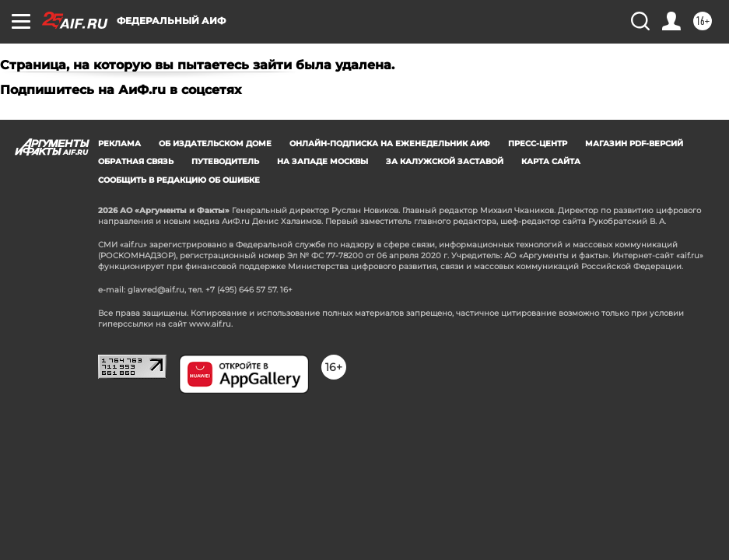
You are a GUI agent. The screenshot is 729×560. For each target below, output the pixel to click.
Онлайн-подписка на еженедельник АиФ (390, 143)
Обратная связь (136, 161)
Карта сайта (551, 161)
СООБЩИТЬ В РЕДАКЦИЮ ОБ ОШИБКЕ (179, 180)
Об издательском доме (215, 143)
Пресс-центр (538, 143)
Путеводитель (225, 161)
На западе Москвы (322, 161)
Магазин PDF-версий (634, 143)
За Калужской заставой (445, 161)
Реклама (119, 143)
